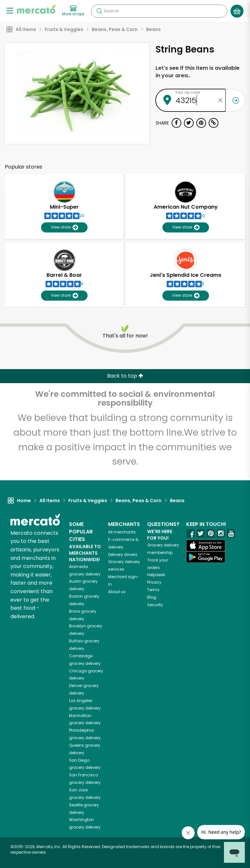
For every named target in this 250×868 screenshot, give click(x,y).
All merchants (122, 532)
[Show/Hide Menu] (10, 10)
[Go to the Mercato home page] (36, 9)
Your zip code (187, 92)
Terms (153, 590)
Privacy (154, 582)
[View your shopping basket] (237, 11)
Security (155, 605)
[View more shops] (73, 11)
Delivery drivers (123, 554)
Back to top (125, 376)
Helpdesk (156, 575)
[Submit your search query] (99, 11)
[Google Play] (206, 557)
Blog (152, 597)
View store (64, 227)
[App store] (206, 546)
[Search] (159, 11)
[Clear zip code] (221, 100)
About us (117, 592)
